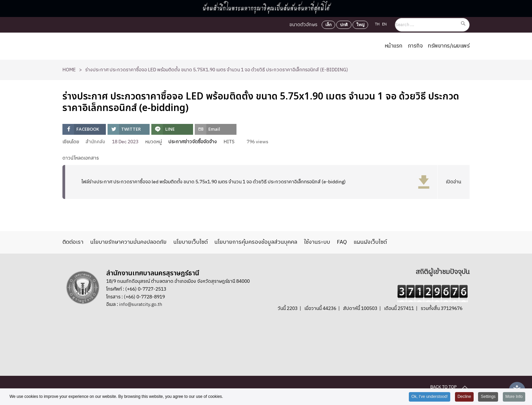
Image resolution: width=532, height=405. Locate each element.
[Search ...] (432, 25)
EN (384, 24)
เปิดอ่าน (453, 182)
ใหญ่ (360, 25)
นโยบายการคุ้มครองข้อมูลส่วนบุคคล (256, 242)
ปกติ (344, 25)
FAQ (342, 242)
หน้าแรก (394, 46)
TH (378, 24)
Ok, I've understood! (429, 397)
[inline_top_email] (216, 129)
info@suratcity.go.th (141, 304)
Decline (464, 397)
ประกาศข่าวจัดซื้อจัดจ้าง (193, 142)
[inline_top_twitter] (128, 129)
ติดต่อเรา (73, 242)
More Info (514, 397)
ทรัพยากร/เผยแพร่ (449, 46)
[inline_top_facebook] (84, 129)
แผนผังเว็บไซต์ (370, 242)
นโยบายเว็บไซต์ (191, 242)
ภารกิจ (415, 46)
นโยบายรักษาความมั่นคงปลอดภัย (128, 242)
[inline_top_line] (172, 129)
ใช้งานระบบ (317, 242)
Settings (488, 397)
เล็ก (328, 25)
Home (69, 70)
